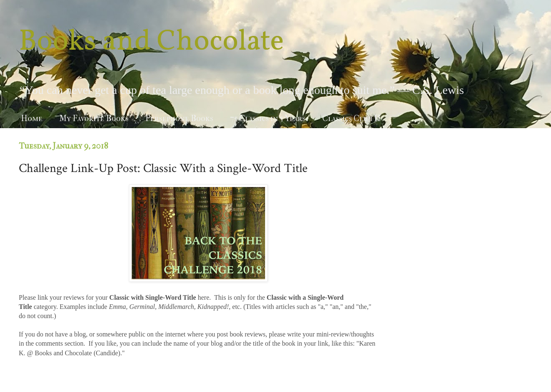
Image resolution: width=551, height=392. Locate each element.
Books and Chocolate (151, 42)
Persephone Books (179, 118)
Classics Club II (351, 118)
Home (32, 118)
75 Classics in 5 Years (268, 118)
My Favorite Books (94, 118)
